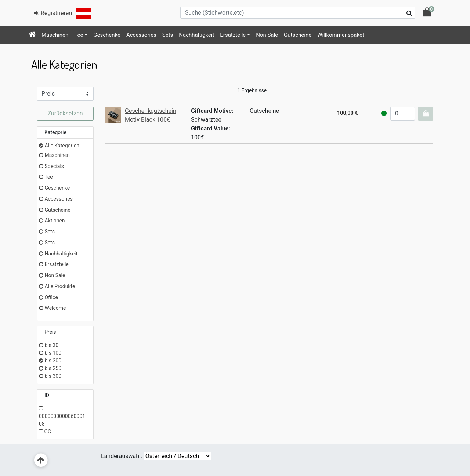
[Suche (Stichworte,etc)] (298, 13)
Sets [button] (168, 35)
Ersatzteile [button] (233, 35)
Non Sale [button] (267, 35)
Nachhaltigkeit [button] (196, 35)
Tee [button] (79, 35)
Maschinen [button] (55, 35)
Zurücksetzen (65, 113)
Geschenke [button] (107, 35)
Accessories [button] (141, 35)
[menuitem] (32, 35)
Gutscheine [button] (298, 35)
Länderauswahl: (122, 456)
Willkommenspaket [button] (341, 35)
